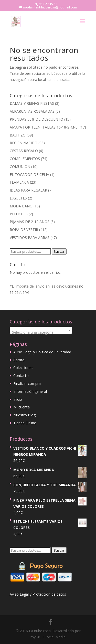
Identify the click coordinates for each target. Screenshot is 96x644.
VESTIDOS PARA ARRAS (30, 237)
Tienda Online (25, 423)
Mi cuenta (22, 407)
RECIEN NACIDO (24, 143)
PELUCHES (19, 214)
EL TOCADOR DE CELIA (29, 175)
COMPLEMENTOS (25, 159)
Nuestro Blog (24, 415)
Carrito (19, 360)
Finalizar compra (27, 383)
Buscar (59, 251)
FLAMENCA (19, 182)
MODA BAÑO (21, 206)
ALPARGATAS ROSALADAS (32, 111)
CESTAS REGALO (24, 151)
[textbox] (41, 332)
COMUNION (20, 167)
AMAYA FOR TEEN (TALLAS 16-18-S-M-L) (44, 127)
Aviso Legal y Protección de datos (38, 594)
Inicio (18, 399)
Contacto (21, 376)
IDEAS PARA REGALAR (28, 190)
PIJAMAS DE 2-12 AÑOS (30, 222)
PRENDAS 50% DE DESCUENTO (36, 119)
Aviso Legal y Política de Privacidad (42, 352)
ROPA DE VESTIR (24, 230)
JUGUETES (18, 198)
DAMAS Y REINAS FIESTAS (32, 103)
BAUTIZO (18, 135)
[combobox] (41, 330)
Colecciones (23, 368)
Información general (30, 391)
